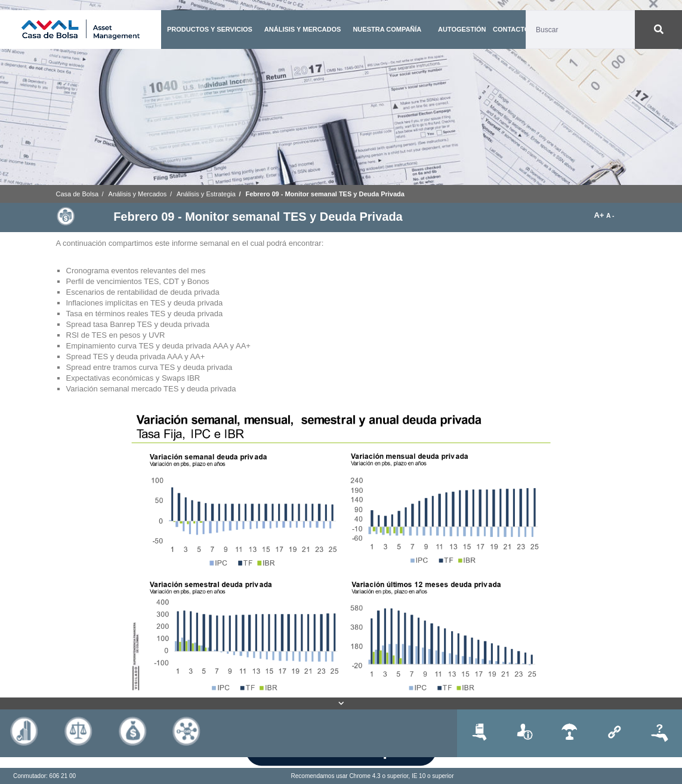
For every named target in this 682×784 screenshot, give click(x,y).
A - (610, 216)
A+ (600, 215)
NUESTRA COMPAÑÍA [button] (387, 29)
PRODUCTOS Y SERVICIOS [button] (210, 29)
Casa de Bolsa (78, 194)
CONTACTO (511, 29)
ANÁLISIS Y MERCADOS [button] (303, 29)
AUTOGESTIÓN (462, 29)
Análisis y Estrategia (206, 194)
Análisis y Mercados (138, 194)
